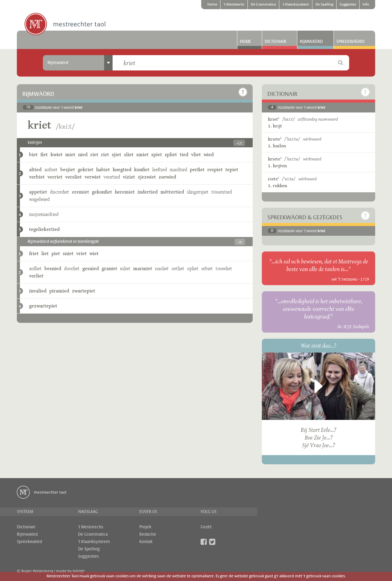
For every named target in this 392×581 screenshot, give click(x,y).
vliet (196, 155)
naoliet (162, 268)
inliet (125, 268)
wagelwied (39, 199)
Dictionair (275, 42)
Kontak (146, 542)
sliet (129, 155)
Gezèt (206, 527)
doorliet (72, 268)
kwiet (57, 155)
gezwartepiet (43, 306)
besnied (53, 268)
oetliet (178, 268)
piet (56, 253)
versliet (73, 177)
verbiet (37, 177)
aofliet (35, 268)
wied (209, 155)
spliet (171, 155)
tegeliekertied (44, 229)
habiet (103, 170)
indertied (148, 192)
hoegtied (122, 170)
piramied (59, 291)
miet (70, 155)
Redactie (148, 534)
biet (33, 155)
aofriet (51, 170)
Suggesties (348, 5)
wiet (94, 253)
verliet (36, 276)
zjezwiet (147, 177)
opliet (193, 268)
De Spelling (324, 5)
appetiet (38, 192)
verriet (55, 177)
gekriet (86, 170)
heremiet (125, 192)
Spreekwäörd (350, 42)
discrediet (60, 192)
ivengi (79, 571)
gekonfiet (102, 192)
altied (35, 170)
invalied (38, 291)
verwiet (93, 177)
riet (94, 155)
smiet (142, 155)
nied (83, 155)
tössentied (222, 192)
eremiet (81, 192)
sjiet (117, 155)
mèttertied (172, 192)
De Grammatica (263, 5)
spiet (157, 155)
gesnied (91, 268)
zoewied (167, 177)
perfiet (197, 170)
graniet (109, 268)
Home (212, 5)
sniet (68, 253)
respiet (215, 170)
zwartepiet (84, 291)
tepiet (232, 170)
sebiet (207, 268)
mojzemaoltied (44, 214)
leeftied (160, 170)
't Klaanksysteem (296, 5)
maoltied (178, 170)
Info (366, 5)
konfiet (142, 170)
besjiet (68, 170)
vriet (81, 253)
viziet (129, 177)
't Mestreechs (234, 5)
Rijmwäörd (311, 42)
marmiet (143, 268)
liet (45, 253)
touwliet (224, 268)
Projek (145, 527)
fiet (44, 155)
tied (184, 155)
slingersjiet (198, 192)
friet (34, 253)
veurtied (112, 177)
